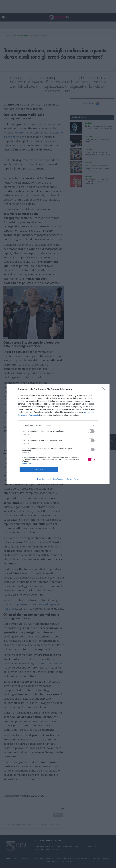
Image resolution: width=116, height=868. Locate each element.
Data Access (58, 479)
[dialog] (58, 434)
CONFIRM (39, 470)
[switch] (91, 431)
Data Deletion (43, 479)
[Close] (104, 389)
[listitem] (58, 425)
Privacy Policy (73, 479)
